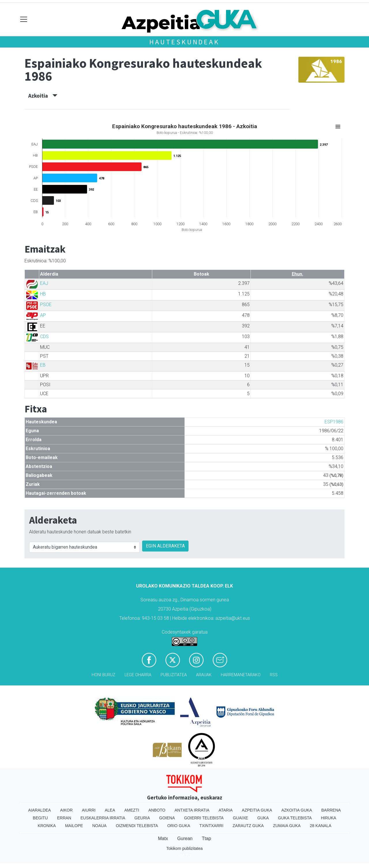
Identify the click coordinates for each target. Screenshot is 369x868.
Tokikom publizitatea (184, 848)
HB (43, 294)
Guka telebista (295, 818)
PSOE (46, 305)
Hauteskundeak (184, 42)
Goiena (167, 818)
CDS (44, 337)
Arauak (204, 675)
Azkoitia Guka (297, 810)
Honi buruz (103, 675)
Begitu (40, 818)
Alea (110, 810)
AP (43, 315)
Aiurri (89, 810)
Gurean (185, 838)
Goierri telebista (204, 818)
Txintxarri (211, 826)
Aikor (66, 810)
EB (43, 365)
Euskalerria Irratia (103, 818)
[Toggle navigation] (24, 19)
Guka (263, 818)
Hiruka (328, 818)
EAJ (44, 283)
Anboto (157, 810)
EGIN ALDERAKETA (165, 546)
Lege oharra (138, 675)
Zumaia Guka (287, 826)
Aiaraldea (40, 810)
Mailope (74, 826)
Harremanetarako (241, 675)
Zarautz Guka (248, 826)
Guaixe (241, 818)
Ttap (206, 838)
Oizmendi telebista (137, 826)
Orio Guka (179, 826)
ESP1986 (334, 422)
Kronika (47, 826)
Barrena (331, 810)
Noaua (99, 826)
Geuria (142, 818)
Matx (163, 838)
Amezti (132, 810)
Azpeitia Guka (257, 810)
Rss (274, 675)
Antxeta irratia (192, 810)
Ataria (226, 810)
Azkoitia (43, 96)
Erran (64, 818)
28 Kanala (321, 826)
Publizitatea (174, 675)
